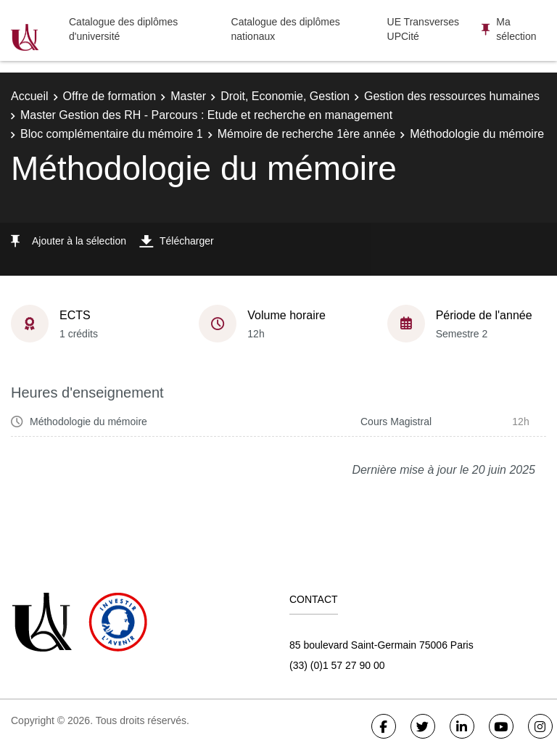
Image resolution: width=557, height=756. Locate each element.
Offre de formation (110, 96)
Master (188, 96)
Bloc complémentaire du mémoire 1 (112, 134)
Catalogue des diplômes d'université (123, 29)
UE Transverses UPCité (424, 29)
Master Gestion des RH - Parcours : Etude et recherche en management (206, 115)
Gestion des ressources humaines (452, 96)
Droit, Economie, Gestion (285, 96)
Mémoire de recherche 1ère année (306, 134)
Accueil (30, 96)
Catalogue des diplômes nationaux (286, 29)
